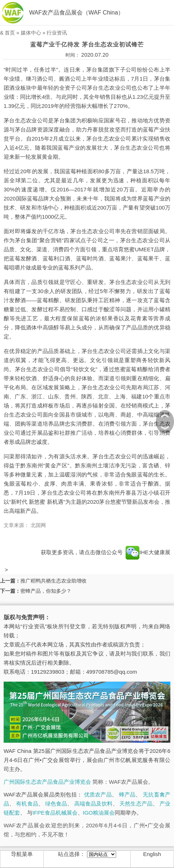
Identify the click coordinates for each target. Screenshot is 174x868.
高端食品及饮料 (93, 804)
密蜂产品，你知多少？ (46, 591)
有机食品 (27, 804)
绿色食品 (56, 804)
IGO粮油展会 (99, 813)
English (152, 854)
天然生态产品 (136, 804)
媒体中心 (31, 33)
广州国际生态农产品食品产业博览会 (47, 782)
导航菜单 (22, 854)
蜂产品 (127, 794)
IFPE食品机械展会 (55, 813)
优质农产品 (98, 794)
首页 (10, 33)
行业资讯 (57, 33)
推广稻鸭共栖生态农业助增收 (54, 581)
